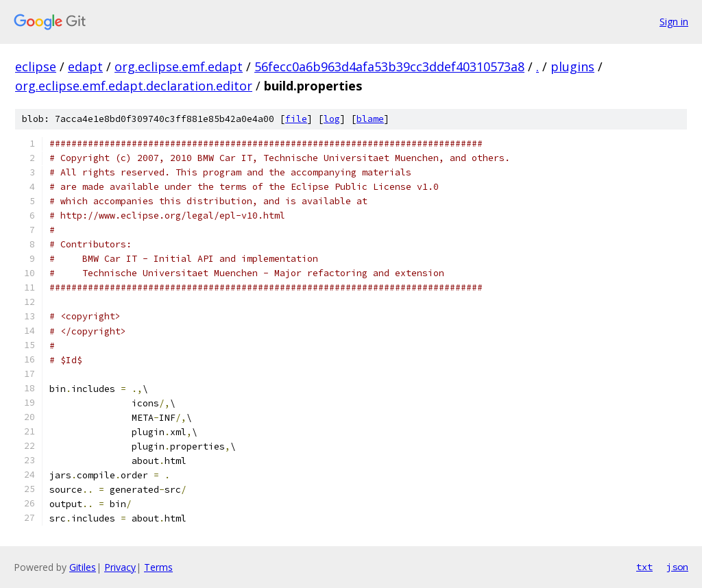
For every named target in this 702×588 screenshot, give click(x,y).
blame (370, 119)
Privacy (120, 567)
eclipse (36, 66)
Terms (158, 567)
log (332, 119)
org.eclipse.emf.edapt (179, 66)
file (296, 119)
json (677, 567)
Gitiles (83, 567)
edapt (85, 66)
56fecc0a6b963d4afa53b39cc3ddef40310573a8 (389, 66)
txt (644, 567)
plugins (572, 66)
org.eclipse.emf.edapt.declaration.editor (134, 86)
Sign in (674, 22)
